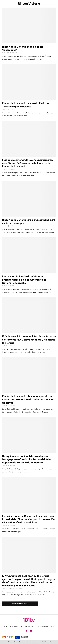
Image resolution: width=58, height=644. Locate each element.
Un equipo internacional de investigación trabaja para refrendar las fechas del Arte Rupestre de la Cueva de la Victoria (26, 459)
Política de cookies (42, 626)
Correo (53, 626)
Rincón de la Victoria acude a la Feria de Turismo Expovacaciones (25, 105)
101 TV (5, 169)
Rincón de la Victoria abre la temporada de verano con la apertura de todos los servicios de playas (28, 399)
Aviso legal (15, 626)
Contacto (6, 626)
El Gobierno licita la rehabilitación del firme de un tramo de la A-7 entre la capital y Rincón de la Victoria (29, 340)
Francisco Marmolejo (9, 588)
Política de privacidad (28, 626)
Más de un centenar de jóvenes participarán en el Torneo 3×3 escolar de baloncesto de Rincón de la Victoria (27, 163)
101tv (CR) (6, 53)
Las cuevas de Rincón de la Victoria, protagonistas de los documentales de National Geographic (24, 280)
